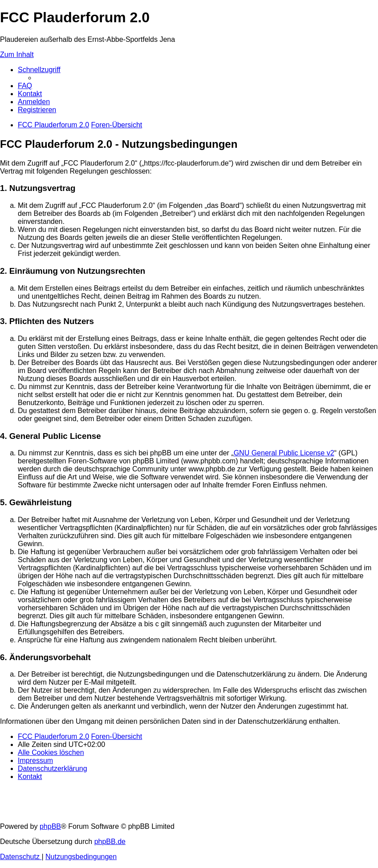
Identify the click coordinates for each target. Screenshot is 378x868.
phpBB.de (110, 842)
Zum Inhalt (17, 55)
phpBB (50, 826)
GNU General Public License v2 (284, 453)
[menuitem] (25, 86)
